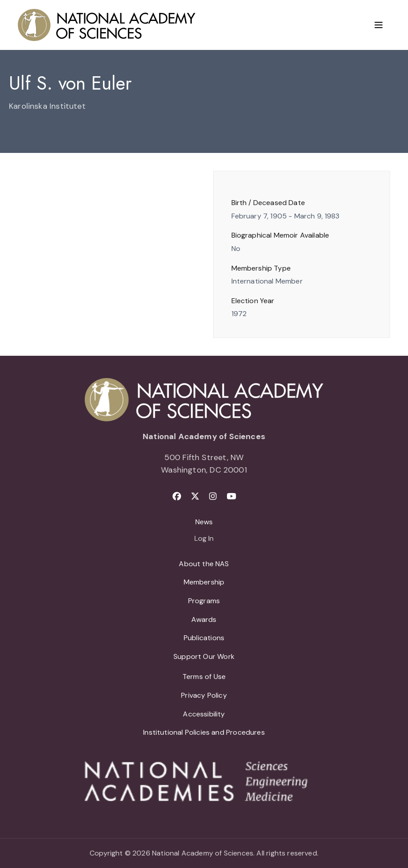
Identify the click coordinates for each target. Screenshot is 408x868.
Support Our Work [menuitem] (204, 656)
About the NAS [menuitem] (204, 564)
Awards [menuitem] (204, 619)
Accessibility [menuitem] (204, 714)
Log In (204, 539)
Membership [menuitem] (204, 582)
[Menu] (379, 25)
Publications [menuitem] (204, 638)
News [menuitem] (204, 522)
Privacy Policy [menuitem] (204, 695)
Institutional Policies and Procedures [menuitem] (204, 732)
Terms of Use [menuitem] (204, 677)
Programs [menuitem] (204, 601)
